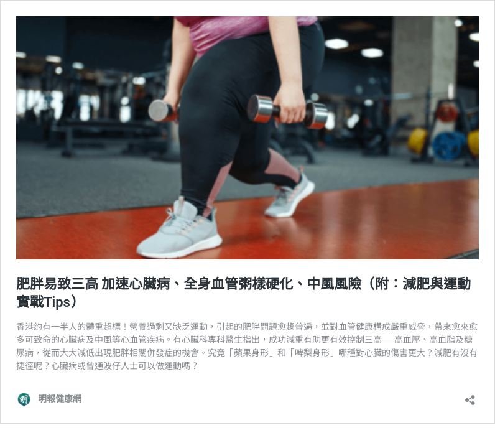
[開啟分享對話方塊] (470, 396)
